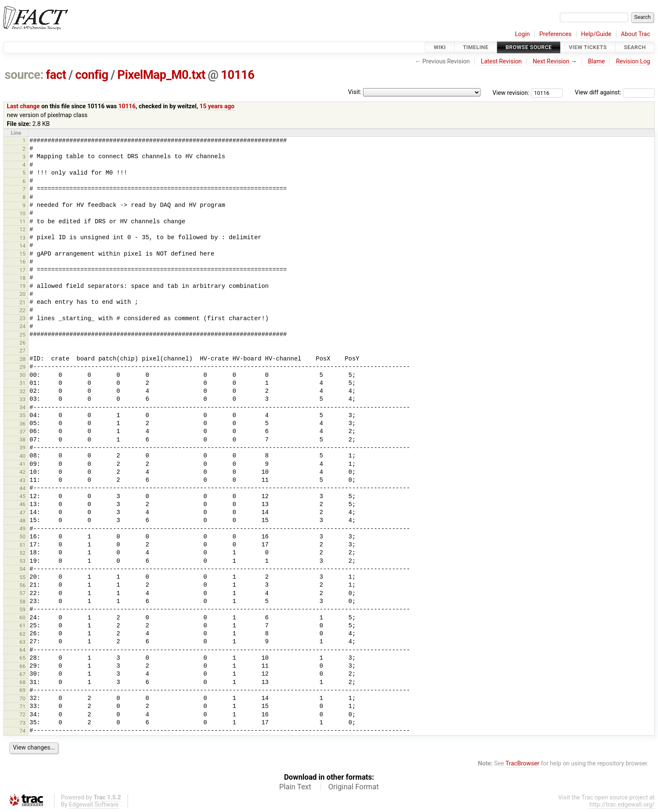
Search (635, 47)
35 (22, 415)
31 (22, 383)
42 (22, 472)
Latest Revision (501, 61)
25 (22, 335)
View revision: (511, 93)
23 (22, 318)
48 (22, 521)
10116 (238, 75)
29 (22, 367)
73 (22, 723)
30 (22, 375)
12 (22, 229)
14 (22, 246)
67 (22, 674)
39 (22, 448)
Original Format (354, 787)
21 (22, 302)
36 (22, 424)
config (92, 75)
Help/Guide (596, 34)
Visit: (355, 92)
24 (22, 326)
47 (22, 513)
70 (22, 698)
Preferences (555, 34)
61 (22, 625)
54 (22, 569)
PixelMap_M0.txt (162, 75)
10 (22, 213)
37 (22, 432)
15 (22, 254)
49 (22, 529)
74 (22, 731)
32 (22, 391)
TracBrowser (523, 764)
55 (22, 577)
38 (22, 440)
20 (22, 294)
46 (22, 504)
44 (22, 488)
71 (22, 706)
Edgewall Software (94, 805)
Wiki (440, 47)
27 (22, 351)
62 (22, 634)
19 (22, 286)
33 (22, 399)
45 (22, 496)
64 (22, 650)
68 (22, 682)
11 (22, 221)
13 (22, 238)
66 (22, 666)
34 (22, 407)
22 (22, 310)
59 (22, 610)
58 (22, 602)
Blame (597, 61)
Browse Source (529, 47)
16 (22, 262)
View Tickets (588, 47)
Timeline (476, 47)
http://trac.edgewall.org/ (622, 805)
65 (22, 658)
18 (22, 278)
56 (22, 585)
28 (22, 359)
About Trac (636, 34)
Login (522, 34)
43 (22, 480)
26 (22, 343)
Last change (23, 106)
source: (24, 75)
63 (22, 642)
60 (22, 617)
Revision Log (633, 61)
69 (22, 690)
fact (56, 75)
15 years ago (217, 106)
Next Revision (551, 61)
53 (22, 561)
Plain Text (295, 787)
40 (22, 456)
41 (22, 464)
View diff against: (615, 93)
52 (22, 553)
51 (22, 545)
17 (22, 270)
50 (22, 537)
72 (22, 714)
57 (22, 593)
